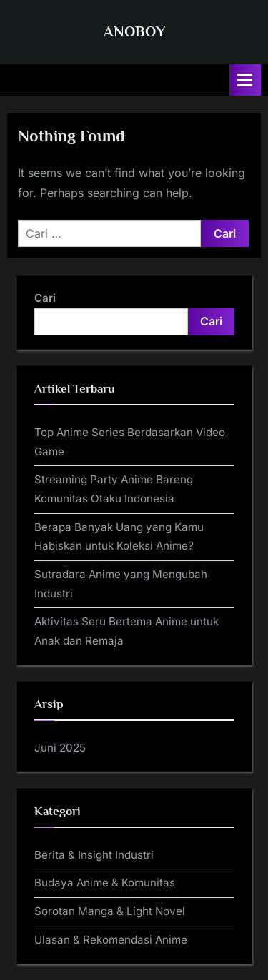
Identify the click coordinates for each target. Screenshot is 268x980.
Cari (45, 298)
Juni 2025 (60, 748)
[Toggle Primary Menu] (245, 80)
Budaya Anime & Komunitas (105, 883)
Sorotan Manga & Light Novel (110, 911)
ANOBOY (134, 31)
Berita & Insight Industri (94, 855)
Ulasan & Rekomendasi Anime (111, 940)
